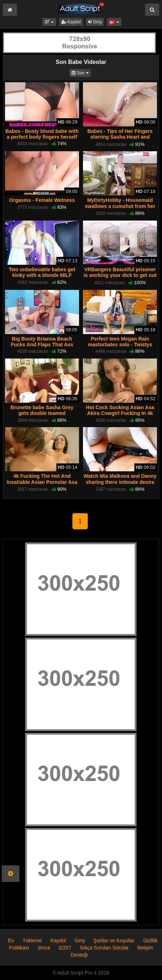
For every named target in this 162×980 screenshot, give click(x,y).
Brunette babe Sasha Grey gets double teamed (42, 410)
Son (81, 72)
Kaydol (71, 22)
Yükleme (32, 940)
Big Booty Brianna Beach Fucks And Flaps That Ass (42, 342)
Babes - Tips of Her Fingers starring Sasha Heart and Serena (120, 137)
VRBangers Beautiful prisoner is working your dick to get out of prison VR (120, 275)
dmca (44, 948)
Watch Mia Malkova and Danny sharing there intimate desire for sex (120, 482)
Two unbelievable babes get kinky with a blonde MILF (42, 272)
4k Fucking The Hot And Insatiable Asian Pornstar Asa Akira (42, 482)
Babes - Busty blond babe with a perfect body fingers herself (42, 134)
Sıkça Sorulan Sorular (105, 948)
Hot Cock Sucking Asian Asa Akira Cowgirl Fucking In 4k (120, 410)
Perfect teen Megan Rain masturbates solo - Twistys (120, 342)
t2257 (65, 948)
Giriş (95, 22)
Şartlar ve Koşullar (114, 940)
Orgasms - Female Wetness (42, 200)
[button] (49, 22)
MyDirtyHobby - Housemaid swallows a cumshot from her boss (120, 206)
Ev (11, 940)
